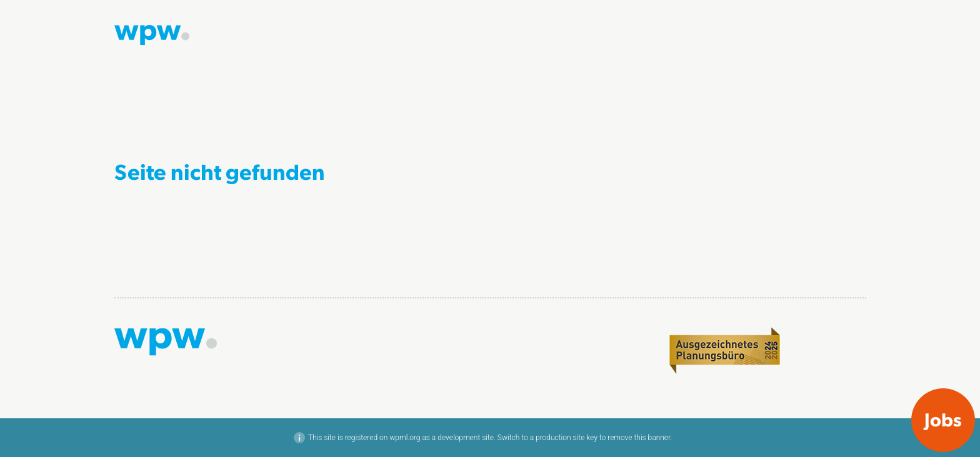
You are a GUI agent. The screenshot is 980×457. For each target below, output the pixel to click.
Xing (857, 348)
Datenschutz (842, 381)
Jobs (943, 419)
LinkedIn (850, 335)
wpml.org (405, 438)
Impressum (844, 368)
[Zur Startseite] (152, 33)
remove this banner (639, 438)
